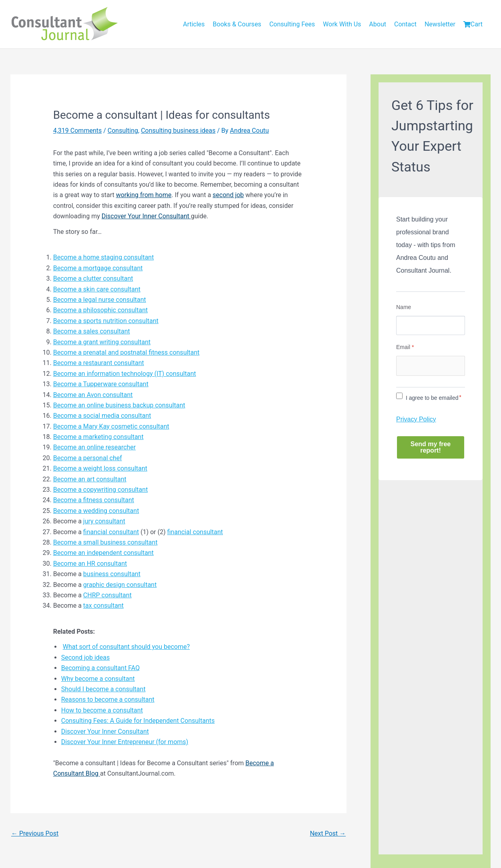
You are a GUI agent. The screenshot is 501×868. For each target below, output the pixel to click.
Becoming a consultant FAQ (101, 668)
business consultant (112, 574)
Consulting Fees (292, 24)
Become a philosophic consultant (101, 310)
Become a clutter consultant (93, 278)
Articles (194, 24)
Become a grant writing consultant (102, 342)
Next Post (328, 833)
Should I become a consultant (103, 689)
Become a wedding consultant (96, 511)
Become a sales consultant (92, 331)
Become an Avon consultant (93, 395)
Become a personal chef (88, 458)
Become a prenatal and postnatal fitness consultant (126, 352)
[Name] (431, 325)
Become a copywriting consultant (101, 490)
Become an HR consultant (90, 564)
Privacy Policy (416, 419)
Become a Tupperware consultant (101, 384)
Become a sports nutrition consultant (106, 321)
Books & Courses (237, 24)
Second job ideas (86, 657)
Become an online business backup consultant (119, 405)
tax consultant (103, 606)
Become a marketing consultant (98, 437)
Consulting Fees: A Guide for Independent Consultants (138, 721)
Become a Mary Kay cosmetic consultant (111, 426)
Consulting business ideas (178, 131)
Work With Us (342, 24)
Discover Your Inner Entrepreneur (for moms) (125, 742)
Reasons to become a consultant (108, 699)
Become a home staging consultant (104, 257)
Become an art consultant (90, 479)
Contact (405, 24)
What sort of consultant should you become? (126, 647)
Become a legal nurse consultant (100, 300)
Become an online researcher (95, 447)
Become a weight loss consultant (100, 468)
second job (228, 195)
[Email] (431, 366)
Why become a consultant (98, 679)
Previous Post (35, 833)
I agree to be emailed (432, 398)
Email (405, 347)
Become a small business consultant (105, 542)
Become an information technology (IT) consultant (125, 374)
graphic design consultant (120, 585)
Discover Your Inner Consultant (146, 216)
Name (404, 307)
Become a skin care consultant (97, 289)
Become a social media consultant (102, 416)
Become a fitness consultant (94, 500)
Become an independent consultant (103, 553)
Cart (473, 24)
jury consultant (104, 521)
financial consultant (111, 532)
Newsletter (440, 24)
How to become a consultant (102, 710)
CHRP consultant (107, 595)
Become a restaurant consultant (99, 363)
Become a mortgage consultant (98, 268)
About (378, 24)
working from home (144, 195)
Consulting (123, 131)
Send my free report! (431, 447)
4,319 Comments (78, 131)
